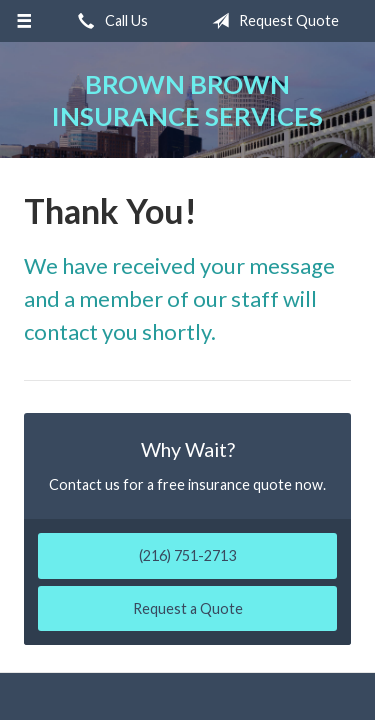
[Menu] (24, 21)
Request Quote (271, 21)
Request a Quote (188, 608)
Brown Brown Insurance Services (187, 100)
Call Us (109, 21)
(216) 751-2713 (187, 555)
